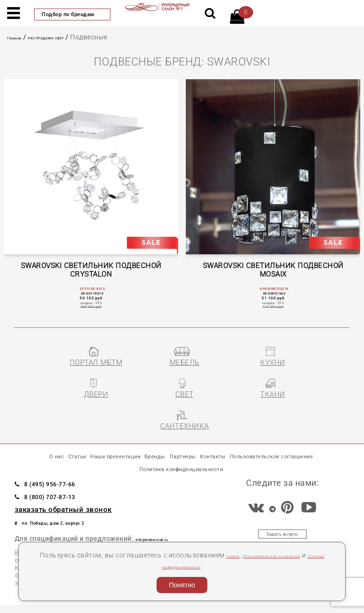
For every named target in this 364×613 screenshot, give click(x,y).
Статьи (74, 447)
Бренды (211, 447)
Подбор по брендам (72, 14)
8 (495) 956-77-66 (68, 487)
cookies (243, 555)
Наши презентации (142, 447)
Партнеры (259, 447)
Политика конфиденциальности (205, 566)
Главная (21, 37)
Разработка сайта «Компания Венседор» (282, 602)
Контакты (311, 447)
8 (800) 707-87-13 (68, 500)
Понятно (182, 585)
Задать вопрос (283, 541)
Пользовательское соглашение (102, 468)
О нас (39, 447)
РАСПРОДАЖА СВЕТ (74, 37)
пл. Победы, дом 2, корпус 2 (77, 526)
